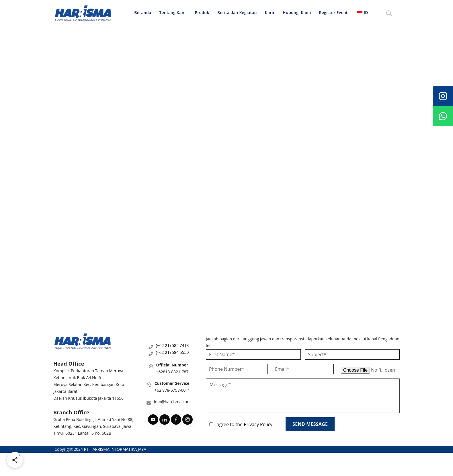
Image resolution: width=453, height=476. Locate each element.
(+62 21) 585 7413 (172, 345)
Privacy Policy (258, 424)
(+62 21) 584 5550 (172, 352)
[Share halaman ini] (15, 460)
